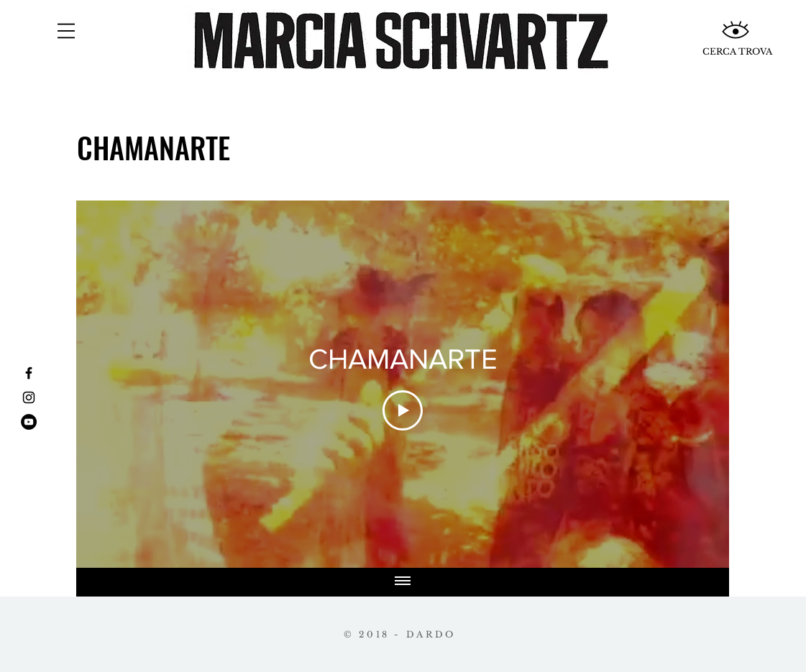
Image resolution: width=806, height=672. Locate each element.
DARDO (431, 634)
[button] (66, 31)
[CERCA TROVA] (737, 52)
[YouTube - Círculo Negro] (29, 422)
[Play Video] (403, 410)
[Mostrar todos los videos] (403, 582)
